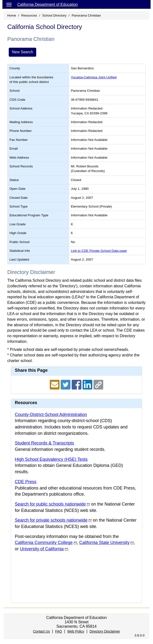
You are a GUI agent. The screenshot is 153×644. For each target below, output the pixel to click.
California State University (104, 543)
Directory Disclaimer (105, 631)
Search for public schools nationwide (50, 504)
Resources (29, 15)
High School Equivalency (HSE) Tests (51, 459)
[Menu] (9, 4)
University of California (42, 549)
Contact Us (41, 631)
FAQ (59, 631)
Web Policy (76, 631)
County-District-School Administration (51, 415)
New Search (22, 52)
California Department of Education (47, 5)
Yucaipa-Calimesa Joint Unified (94, 77)
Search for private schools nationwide (51, 520)
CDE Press (26, 482)
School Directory (54, 15)
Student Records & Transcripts (44, 443)
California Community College (44, 543)
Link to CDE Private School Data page (99, 251)
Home (12, 15)
